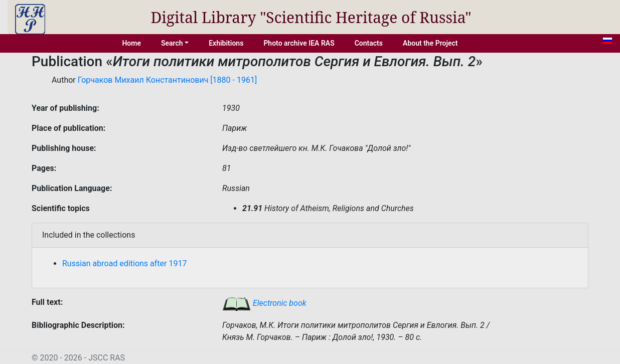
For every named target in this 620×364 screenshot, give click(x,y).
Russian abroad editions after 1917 (124, 263)
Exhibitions (226, 43)
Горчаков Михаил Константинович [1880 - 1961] (167, 80)
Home (131, 43)
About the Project (430, 43)
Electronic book (264, 303)
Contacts (369, 43)
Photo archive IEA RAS (299, 43)
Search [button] (172, 43)
